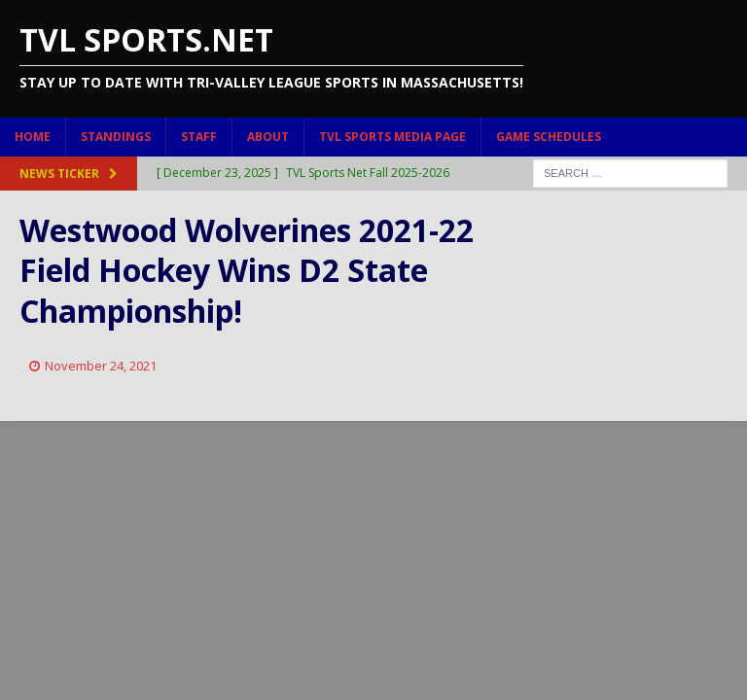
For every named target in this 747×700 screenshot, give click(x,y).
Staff (199, 137)
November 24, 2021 (101, 366)
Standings (116, 137)
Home (33, 137)
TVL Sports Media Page (392, 137)
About (268, 137)
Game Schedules (549, 137)
